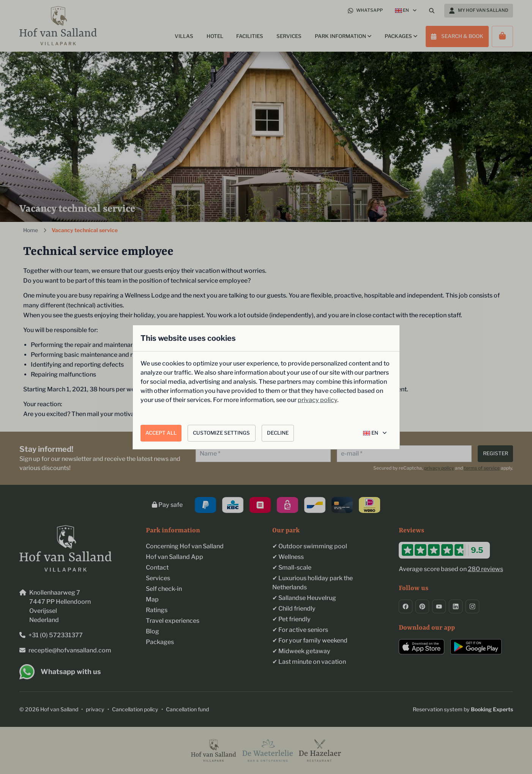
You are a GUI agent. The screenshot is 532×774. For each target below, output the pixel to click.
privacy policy (317, 400)
